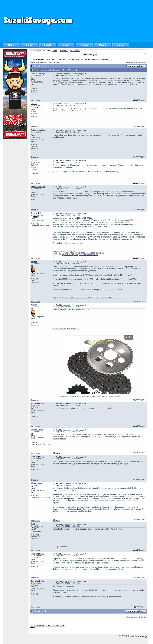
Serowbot (57, 62)
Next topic (142, 62)
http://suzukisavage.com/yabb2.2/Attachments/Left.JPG (80, 255)
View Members (75, 51)
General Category (51, 59)
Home (11, 45)
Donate (121, 45)
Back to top (35, 100)
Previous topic (132, 62)
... (41, 66)
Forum (30, 45)
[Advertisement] (113, 21)
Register (84, 45)
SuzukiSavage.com (37, 59)
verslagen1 (44, 62)
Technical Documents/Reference (70, 59)
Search (48, 45)
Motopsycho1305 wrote (62, 218)
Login (66, 45)
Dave (50, 62)
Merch (102, 45)
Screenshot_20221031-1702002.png (67, 329)
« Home (33, 627)
